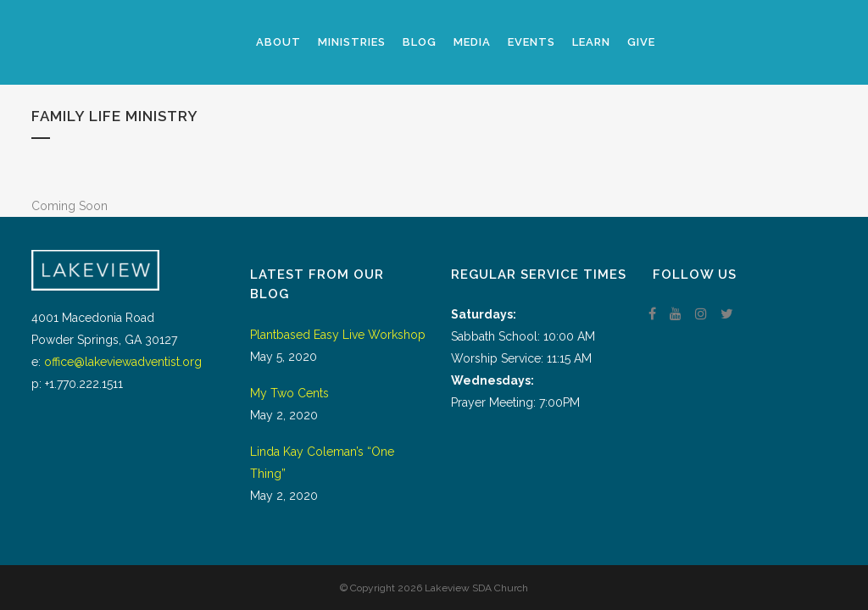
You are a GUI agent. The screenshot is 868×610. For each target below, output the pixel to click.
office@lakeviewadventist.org (123, 362)
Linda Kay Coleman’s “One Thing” (322, 463)
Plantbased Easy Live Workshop (338, 335)
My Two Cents (289, 393)
